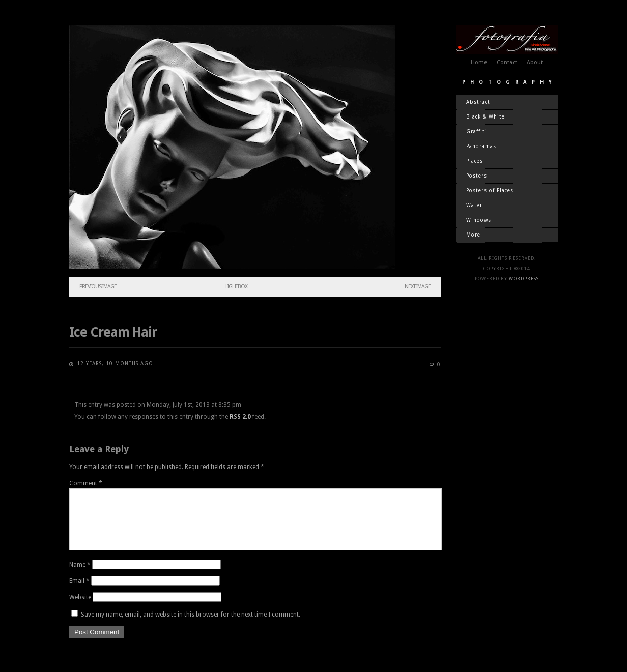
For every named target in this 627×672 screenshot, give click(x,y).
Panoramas (481, 146)
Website (80, 609)
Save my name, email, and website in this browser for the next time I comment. (191, 627)
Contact (507, 62)
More (473, 235)
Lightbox (236, 287)
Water (474, 205)
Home (479, 62)
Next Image (418, 287)
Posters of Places (490, 191)
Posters (477, 176)
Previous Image (98, 287)
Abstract (478, 102)
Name (80, 577)
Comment (86, 483)
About (535, 62)
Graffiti (477, 132)
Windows (479, 220)
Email (79, 593)
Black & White (486, 117)
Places (475, 161)
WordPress (524, 279)
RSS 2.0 (240, 417)
